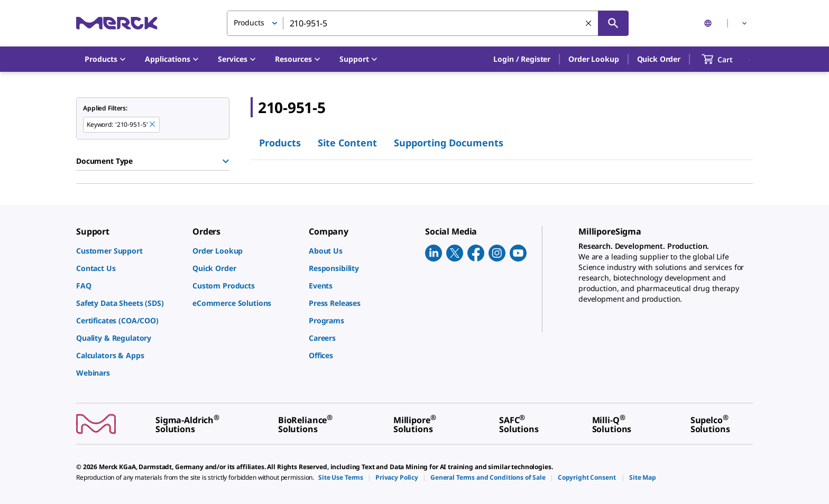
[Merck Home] (117, 23)
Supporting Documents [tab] (449, 143)
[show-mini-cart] (727, 59)
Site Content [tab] (347, 143)
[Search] (613, 23)
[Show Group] (226, 161)
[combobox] (428, 23)
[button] (522, 59)
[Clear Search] (588, 23)
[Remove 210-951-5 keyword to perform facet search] (152, 124)
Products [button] (249, 22)
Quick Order (659, 59)
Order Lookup (593, 59)
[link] (129, 251)
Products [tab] (280, 143)
